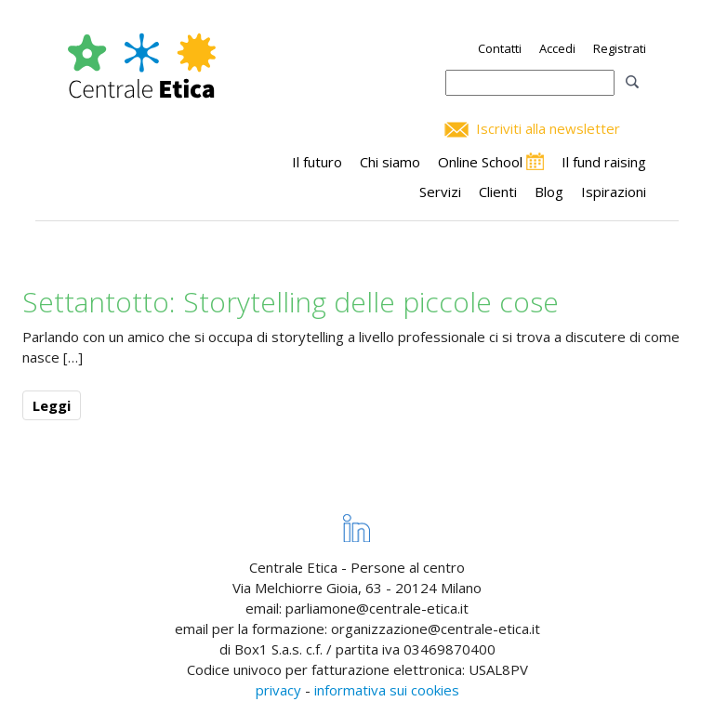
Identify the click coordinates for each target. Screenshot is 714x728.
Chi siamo (390, 162)
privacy (278, 690)
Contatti (500, 48)
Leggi (52, 405)
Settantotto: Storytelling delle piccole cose (291, 302)
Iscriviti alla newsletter (548, 128)
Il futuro (317, 162)
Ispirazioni (614, 192)
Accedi (557, 48)
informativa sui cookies (387, 690)
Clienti (498, 192)
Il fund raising (604, 162)
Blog (549, 192)
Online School (480, 162)
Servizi (440, 192)
